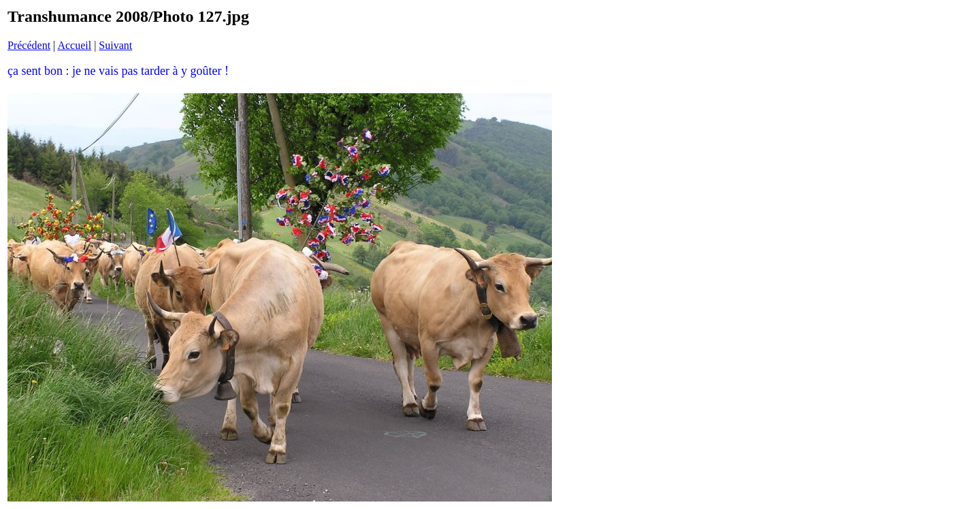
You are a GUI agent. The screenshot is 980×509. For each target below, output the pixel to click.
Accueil (74, 45)
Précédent (29, 45)
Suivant (115, 45)
